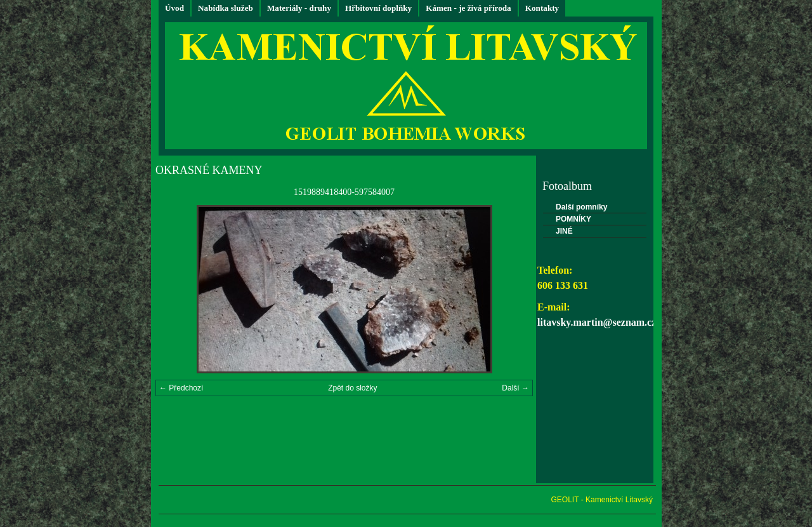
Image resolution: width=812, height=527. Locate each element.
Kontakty (542, 8)
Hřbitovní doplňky (378, 8)
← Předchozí (181, 388)
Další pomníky (581, 207)
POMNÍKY (573, 219)
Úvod (174, 8)
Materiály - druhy (299, 8)
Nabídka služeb (226, 8)
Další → (515, 388)
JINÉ (564, 231)
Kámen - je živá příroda (468, 8)
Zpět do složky (352, 388)
